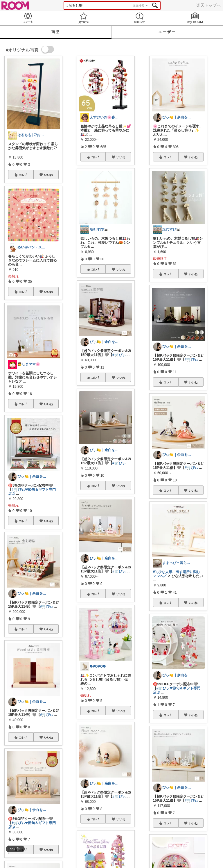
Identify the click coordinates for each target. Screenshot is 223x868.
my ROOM (195, 18)
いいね (48, 175)
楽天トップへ (208, 5)
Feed (28, 18)
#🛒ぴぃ (47, 606)
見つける (84, 18)
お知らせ (139, 18)
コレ (23, 175)
